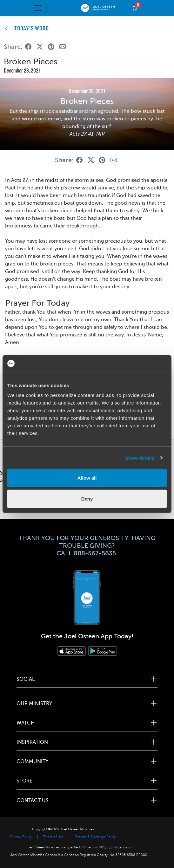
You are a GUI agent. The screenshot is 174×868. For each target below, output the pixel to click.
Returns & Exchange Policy (95, 837)
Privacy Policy (21, 837)
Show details (140, 458)
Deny (87, 498)
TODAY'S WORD (32, 29)
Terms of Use (53, 837)
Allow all (87, 478)
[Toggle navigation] (38, 8)
